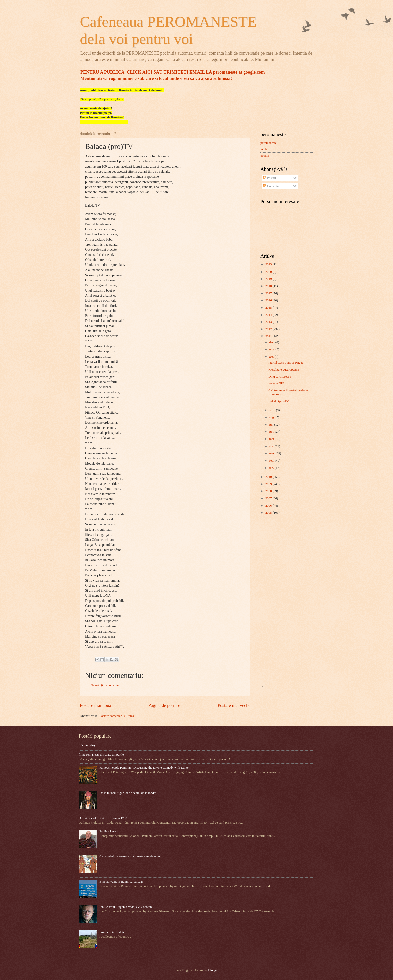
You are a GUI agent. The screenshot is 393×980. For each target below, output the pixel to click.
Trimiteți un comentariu (107, 685)
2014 (269, 315)
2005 (269, 513)
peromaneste (269, 143)
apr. (272, 446)
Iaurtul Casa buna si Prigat (286, 363)
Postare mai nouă (95, 705)
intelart (265, 149)
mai (272, 439)
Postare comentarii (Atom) (116, 716)
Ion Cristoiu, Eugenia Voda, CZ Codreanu (126, 907)
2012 (269, 329)
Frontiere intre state (112, 932)
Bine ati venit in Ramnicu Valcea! (121, 882)
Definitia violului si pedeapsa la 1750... (104, 818)
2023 (269, 264)
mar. (272, 453)
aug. (272, 417)
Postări (270, 178)
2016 (269, 300)
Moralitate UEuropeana (284, 370)
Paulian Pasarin (109, 831)
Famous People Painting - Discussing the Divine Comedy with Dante (144, 768)
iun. (272, 432)
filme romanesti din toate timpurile (101, 755)
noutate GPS (277, 383)
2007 (269, 498)
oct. (272, 357)
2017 (269, 293)
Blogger (213, 970)
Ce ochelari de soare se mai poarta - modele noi (130, 856)
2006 (269, 506)
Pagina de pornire (164, 705)
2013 (269, 322)
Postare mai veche (234, 705)
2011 (269, 336)
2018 (269, 286)
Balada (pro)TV (279, 401)
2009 (269, 484)
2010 (269, 477)
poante (265, 156)
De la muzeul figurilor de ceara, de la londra (128, 793)
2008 (269, 491)
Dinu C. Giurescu (280, 377)
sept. (273, 410)
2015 (269, 308)
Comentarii (272, 186)
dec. (272, 342)
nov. (272, 349)
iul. (272, 425)
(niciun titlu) (87, 745)
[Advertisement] (275, 599)
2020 (269, 272)
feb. (272, 461)
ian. (272, 468)
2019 (269, 279)
